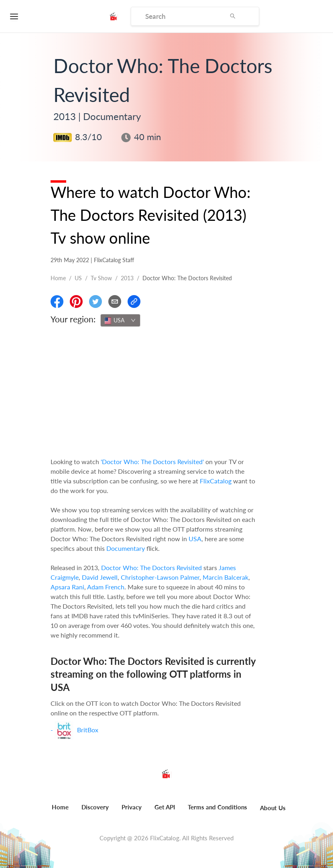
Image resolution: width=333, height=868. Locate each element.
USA (195, 539)
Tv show (101, 278)
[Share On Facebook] (57, 302)
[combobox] (120, 320)
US (78, 278)
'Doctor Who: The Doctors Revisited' (152, 462)
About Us (273, 808)
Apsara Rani (67, 587)
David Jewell (100, 577)
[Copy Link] (134, 302)
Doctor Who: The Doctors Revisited (151, 567)
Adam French (106, 587)
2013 (127, 278)
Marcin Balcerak (225, 577)
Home (58, 278)
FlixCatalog (216, 481)
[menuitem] (60, 811)
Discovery (95, 807)
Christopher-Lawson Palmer (160, 577)
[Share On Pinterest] (76, 302)
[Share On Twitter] (95, 302)
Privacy (132, 807)
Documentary (126, 548)
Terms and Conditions (217, 807)
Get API (165, 807)
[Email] (115, 302)
